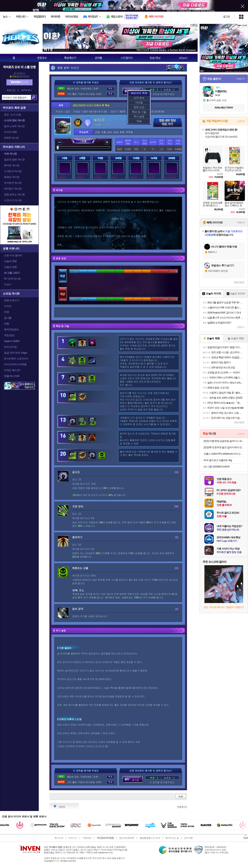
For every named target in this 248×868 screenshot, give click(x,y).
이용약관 (87, 838)
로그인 (226, 17)
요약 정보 (139, 98)
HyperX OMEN (12, 341)
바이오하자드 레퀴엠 (15, 364)
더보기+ (241, 79)
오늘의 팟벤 (10, 267)
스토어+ (241, 121)
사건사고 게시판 (13, 200)
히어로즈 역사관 (13, 183)
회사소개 (59, 838)
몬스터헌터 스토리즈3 (16, 359)
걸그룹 (8, 318)
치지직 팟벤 (10, 132)
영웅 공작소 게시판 (14, 194)
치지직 (8, 306)
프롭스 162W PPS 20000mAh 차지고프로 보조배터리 (224, 454)
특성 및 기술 (139, 112)
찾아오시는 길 (172, 838)
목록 (181, 797)
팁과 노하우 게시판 (14, 126)
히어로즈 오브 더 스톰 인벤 (19, 67)
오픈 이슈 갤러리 (13, 255)
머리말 (139, 103)
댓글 (139, 121)
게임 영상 (9, 335)
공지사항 (188, 838)
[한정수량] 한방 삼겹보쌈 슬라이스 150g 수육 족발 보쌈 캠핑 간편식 (224, 441)
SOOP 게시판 (11, 138)
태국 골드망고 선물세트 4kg (218, 460)
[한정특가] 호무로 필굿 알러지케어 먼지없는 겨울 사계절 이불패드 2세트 (224, 447)
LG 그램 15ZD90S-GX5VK (217, 467)
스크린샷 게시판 (13, 171)
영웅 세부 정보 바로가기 (168, 122)
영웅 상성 (139, 107)
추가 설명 (139, 116)
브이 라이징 (10, 347)
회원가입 (11, 90)
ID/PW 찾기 (27, 90)
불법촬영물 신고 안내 (150, 838)
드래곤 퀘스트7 (12, 370)
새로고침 (238, 282)
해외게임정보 (11, 329)
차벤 (6, 312)
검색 (34, 97)
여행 (6, 324)
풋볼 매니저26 (12, 376)
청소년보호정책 (127, 838)
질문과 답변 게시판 (14, 160)
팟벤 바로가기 (12, 300)
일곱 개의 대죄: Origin (16, 353)
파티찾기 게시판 (13, 189)
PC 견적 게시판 (12, 279)
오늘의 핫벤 (10, 261)
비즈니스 (73, 838)
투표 (110, 88)
